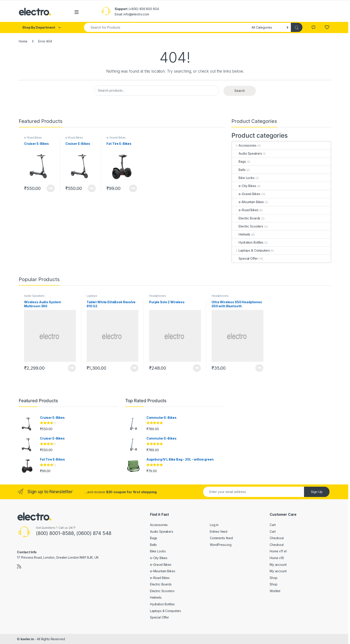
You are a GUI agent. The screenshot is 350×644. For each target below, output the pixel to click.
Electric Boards (246, 218)
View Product (51, 188)
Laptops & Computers (251, 250)
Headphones (158, 296)
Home (23, 41)
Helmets (241, 234)
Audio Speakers (247, 153)
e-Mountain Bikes (248, 202)
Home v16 (277, 558)
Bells (239, 170)
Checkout (277, 538)
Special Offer (245, 258)
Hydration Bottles (248, 242)
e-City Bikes (244, 186)
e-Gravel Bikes (116, 138)
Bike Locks (243, 178)
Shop (273, 578)
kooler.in (27, 639)
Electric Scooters (248, 226)
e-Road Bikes (33, 138)
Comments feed (221, 538)
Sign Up (317, 492)
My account (278, 565)
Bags (239, 161)
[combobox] (167, 27)
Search (240, 91)
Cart (273, 525)
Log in (214, 525)
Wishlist (275, 591)
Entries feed (219, 531)
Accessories (244, 145)
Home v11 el (278, 551)
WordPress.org (221, 545)
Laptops (92, 296)
